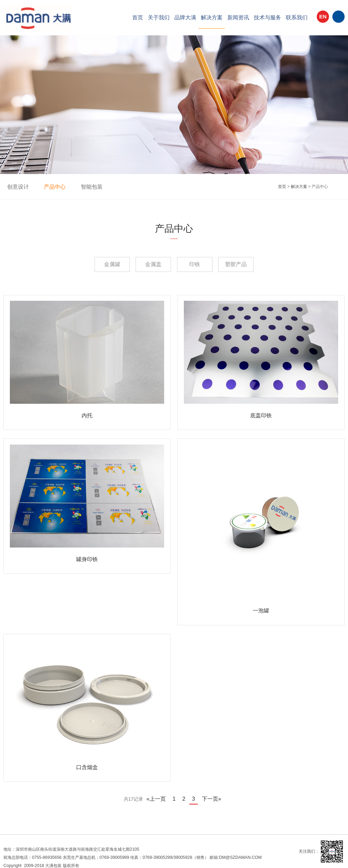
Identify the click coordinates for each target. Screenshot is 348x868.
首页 (138, 18)
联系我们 (297, 18)
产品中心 (50, 187)
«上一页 (159, 794)
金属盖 (149, 264)
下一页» (208, 794)
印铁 (199, 264)
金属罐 (97, 264)
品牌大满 (185, 18)
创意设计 (16, 187)
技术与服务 (267, 18)
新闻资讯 (238, 18)
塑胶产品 (251, 264)
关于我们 (159, 18)
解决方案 (212, 18)
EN (323, 19)
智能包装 (84, 187)
